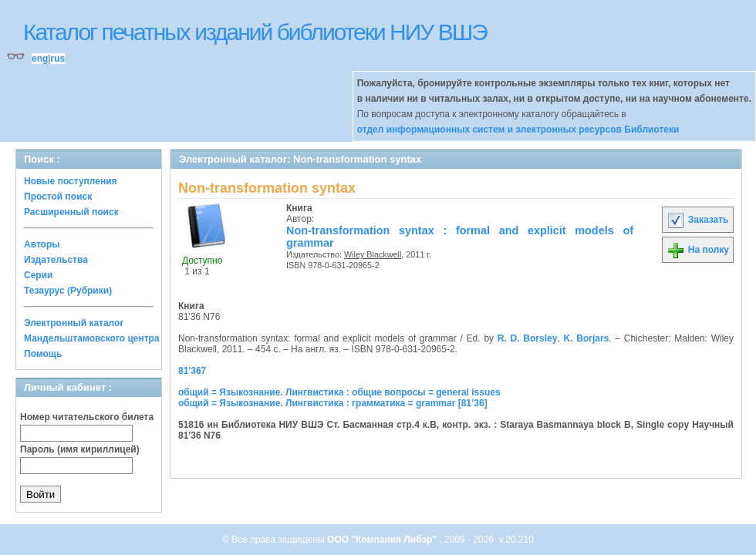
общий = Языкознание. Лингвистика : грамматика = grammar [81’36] (333, 403)
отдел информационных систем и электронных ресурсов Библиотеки (518, 129)
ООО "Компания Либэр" (383, 540)
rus (57, 59)
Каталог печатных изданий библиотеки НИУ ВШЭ (255, 32)
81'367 (192, 371)
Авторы (42, 244)
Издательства (56, 260)
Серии (38, 275)
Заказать (697, 220)
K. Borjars (586, 338)
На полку (698, 250)
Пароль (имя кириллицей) (80, 449)
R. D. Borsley (528, 338)
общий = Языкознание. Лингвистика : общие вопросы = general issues (339, 392)
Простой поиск (58, 197)
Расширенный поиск (71, 212)
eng (40, 59)
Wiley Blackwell (373, 254)
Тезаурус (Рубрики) (68, 291)
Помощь (43, 354)
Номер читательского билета (87, 417)
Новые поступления (71, 181)
